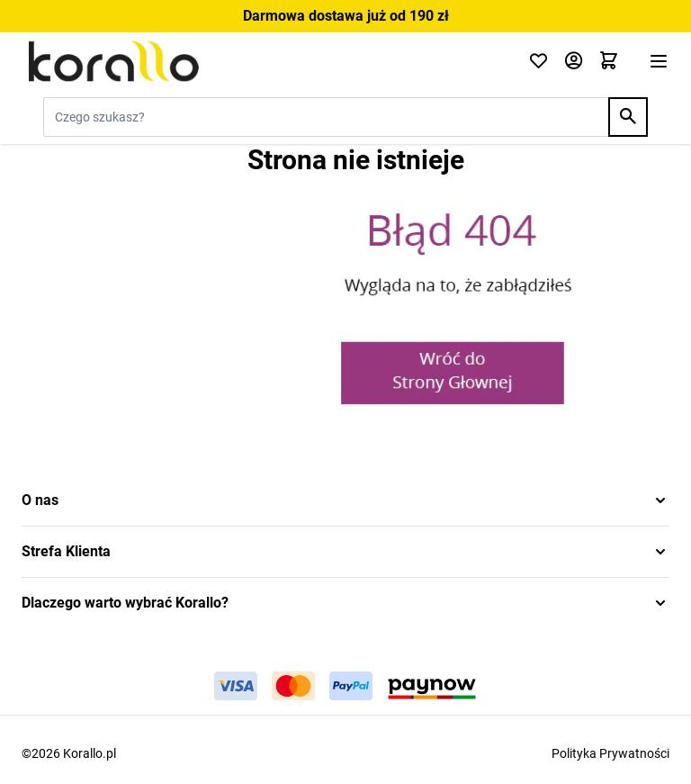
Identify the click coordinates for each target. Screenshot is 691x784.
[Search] (628, 117)
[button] (345, 500)
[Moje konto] (574, 62)
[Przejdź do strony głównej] (264, 61)
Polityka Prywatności (610, 753)
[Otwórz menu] (659, 61)
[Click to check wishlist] (538, 62)
